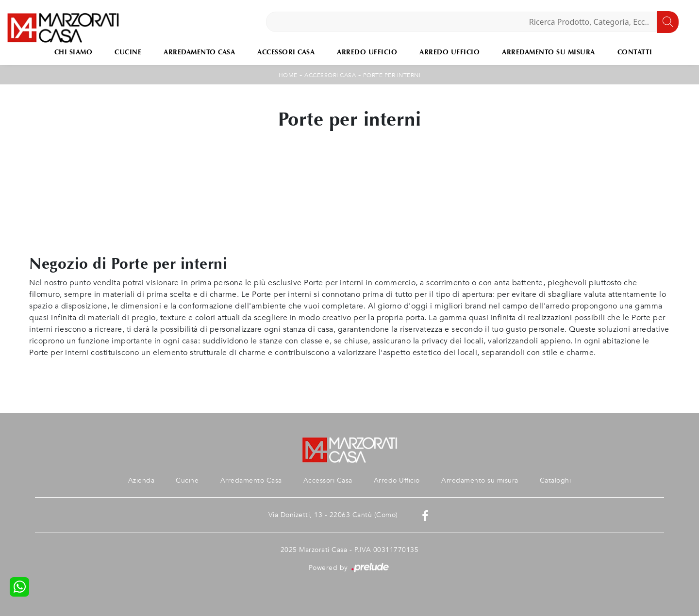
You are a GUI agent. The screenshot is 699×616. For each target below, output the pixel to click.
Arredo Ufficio (367, 52)
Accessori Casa (286, 52)
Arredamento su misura (549, 52)
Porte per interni (392, 75)
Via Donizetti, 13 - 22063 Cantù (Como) (333, 515)
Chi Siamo (74, 52)
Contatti (635, 52)
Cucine (128, 52)
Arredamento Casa (199, 52)
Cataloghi (556, 480)
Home (288, 75)
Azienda (141, 480)
